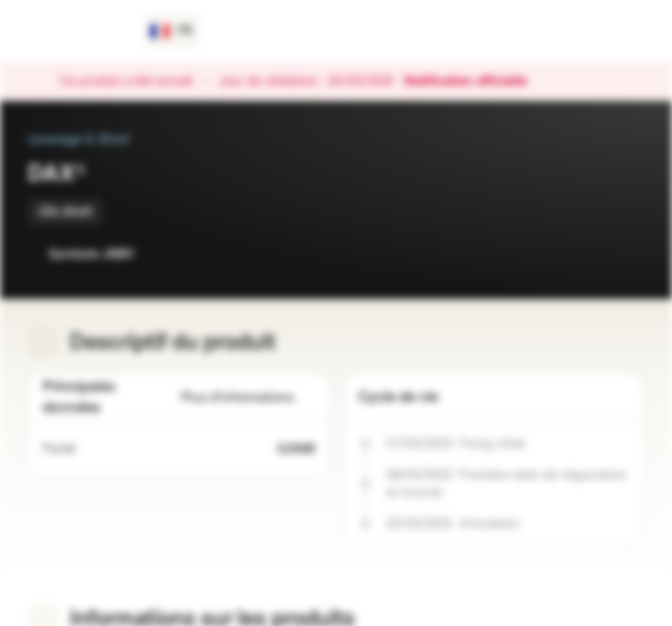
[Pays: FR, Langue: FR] (172, 31)
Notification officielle (474, 82)
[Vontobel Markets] (75, 31)
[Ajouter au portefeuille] (627, 254)
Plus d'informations (248, 398)
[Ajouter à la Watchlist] (592, 254)
